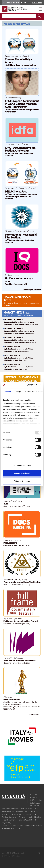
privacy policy (16, 826)
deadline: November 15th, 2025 (17, 585)
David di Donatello (12, 700)
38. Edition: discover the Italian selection (19, 155)
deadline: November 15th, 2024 (17, 545)
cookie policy (30, 826)
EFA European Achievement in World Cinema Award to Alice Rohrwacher (22, 104)
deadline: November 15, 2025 (17, 506)
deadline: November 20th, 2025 (17, 663)
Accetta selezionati (22, 473)
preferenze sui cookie (12, 828)
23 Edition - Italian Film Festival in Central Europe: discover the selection (21, 197)
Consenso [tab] (7, 391)
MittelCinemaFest (16, 192)
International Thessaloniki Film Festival (21, 236)
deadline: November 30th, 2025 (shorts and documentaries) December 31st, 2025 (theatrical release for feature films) (22, 706)
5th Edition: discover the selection (20, 65)
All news (26, 290)
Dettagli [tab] (18, 391)
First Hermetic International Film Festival (22, 582)
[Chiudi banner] (40, 385)
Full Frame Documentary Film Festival (21, 621)
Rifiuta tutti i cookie (22, 481)
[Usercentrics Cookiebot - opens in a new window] (28, 385)
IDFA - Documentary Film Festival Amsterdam (20, 149)
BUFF (6, 504)
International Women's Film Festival (20, 660)
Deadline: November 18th (16, 284)
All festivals (36, 290)
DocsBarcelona (10, 543)
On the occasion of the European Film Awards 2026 (22, 111)
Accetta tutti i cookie (22, 465)
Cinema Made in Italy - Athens (18, 61)
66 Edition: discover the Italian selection (19, 241)
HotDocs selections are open (19, 280)
